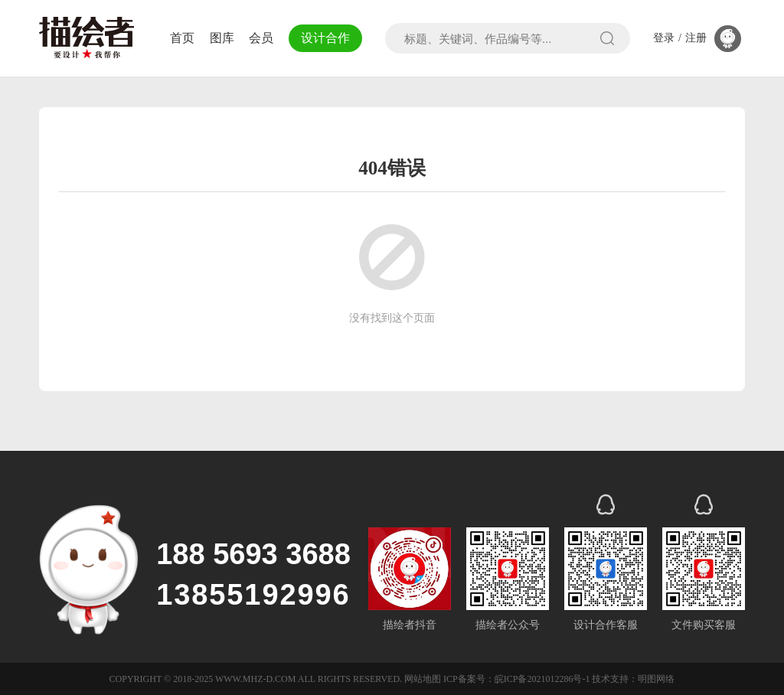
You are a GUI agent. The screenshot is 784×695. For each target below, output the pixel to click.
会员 (261, 38)
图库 (222, 38)
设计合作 (325, 38)
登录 (664, 38)
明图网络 (656, 679)
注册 (696, 38)
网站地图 (423, 679)
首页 (182, 38)
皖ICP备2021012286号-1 (542, 679)
